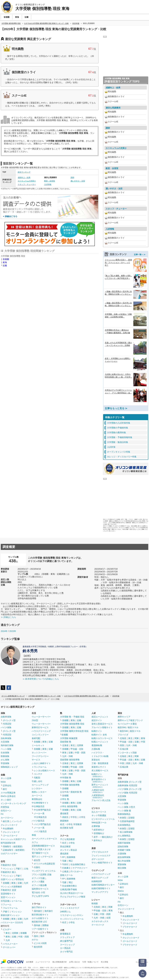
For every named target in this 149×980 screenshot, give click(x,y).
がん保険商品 (124, 836)
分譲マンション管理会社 (12, 879)
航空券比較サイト (40, 915)
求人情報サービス (100, 771)
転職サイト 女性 (99, 735)
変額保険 (122, 864)
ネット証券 (6, 778)
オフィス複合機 (39, 885)
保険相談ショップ (9, 767)
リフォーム (6, 904)
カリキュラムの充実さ (27, 181)
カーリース (37, 796)
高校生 (65, 817)
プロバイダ (123, 735)
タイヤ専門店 (66, 952)
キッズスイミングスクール (72, 919)
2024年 (4, 631)
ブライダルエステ (100, 852)
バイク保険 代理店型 (127, 793)
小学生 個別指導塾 (69, 806)
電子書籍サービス (40, 853)
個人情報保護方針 (60, 962)
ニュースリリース (43, 962)
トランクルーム (39, 767)
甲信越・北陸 (77, 749)
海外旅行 (49, 911)
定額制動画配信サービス (43, 846)
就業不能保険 (124, 843)
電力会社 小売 (38, 892)
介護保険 (122, 854)
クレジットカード (9, 825)
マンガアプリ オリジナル (44, 871)
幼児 (64, 843)
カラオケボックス (100, 921)
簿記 (71, 861)
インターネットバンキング (13, 803)
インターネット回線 (127, 753)
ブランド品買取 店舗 (42, 875)
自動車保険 (6, 717)
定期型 (131, 818)
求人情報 (104, 962)
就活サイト (97, 720)
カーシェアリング (40, 785)
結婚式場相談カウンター (103, 885)
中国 (143, 742)
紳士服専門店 (66, 941)
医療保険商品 (124, 814)
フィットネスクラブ (70, 908)
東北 (8, 933)
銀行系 (6, 821)
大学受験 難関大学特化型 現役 (74, 731)
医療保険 (5, 756)
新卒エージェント (100, 786)
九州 (26, 883)
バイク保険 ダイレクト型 (130, 789)
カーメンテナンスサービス (44, 839)
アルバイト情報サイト (102, 727)
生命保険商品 (124, 825)
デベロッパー (9, 947)
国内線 (37, 925)
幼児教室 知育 (67, 828)
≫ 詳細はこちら (8, 617)
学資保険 (5, 763)
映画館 (95, 903)
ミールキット (38, 745)
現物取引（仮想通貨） (13, 846)
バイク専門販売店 (42, 824)
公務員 (65, 871)
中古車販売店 (38, 806)
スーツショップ (67, 945)
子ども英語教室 (67, 839)
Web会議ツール (99, 823)
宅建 (64, 861)
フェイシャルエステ (101, 856)
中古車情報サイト (40, 803)
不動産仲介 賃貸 (8, 890)
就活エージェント (100, 717)
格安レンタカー (39, 792)
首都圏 (6, 259)
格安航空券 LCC (39, 922)
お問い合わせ (74, 962)
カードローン (7, 818)
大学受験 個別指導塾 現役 (72, 724)
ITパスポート (77, 871)
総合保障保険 (124, 857)
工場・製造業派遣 (100, 763)
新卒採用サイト (99, 780)
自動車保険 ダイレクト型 (130, 782)
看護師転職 (97, 745)
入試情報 (48, 184)
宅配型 (37, 778)
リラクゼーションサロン (72, 915)
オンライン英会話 (68, 850)
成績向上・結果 (24, 178)
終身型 (123, 818)
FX (2, 814)
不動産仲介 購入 (8, 872)
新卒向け (98, 840)
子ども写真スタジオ (41, 849)
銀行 (5, 789)
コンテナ (38, 774)
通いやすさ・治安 (78, 181)
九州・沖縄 (67, 756)
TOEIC (65, 864)
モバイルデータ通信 (127, 724)
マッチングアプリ (100, 892)
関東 (110, 907)
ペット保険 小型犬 (126, 807)
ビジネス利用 (40, 943)
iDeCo (121, 891)
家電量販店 (65, 934)
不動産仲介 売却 (8, 865)
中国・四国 (23, 937)
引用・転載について (90, 962)
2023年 (13, 631)
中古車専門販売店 (42, 810)
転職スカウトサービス (102, 738)
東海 (5, 262)
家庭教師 (64, 821)
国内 (36, 936)
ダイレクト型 (9, 720)
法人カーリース (99, 812)
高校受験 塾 (66, 742)
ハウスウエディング (101, 874)
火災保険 (5, 742)
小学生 (82, 817)
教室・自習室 (50, 181)
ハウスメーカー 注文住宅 (12, 923)
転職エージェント (100, 742)
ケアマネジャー (80, 868)
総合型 (37, 860)
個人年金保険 (124, 861)
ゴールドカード (10, 836)
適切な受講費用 (113, 108)
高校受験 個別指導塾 (70, 760)
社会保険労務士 (78, 864)
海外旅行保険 (7, 745)
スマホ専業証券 (8, 793)
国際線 (45, 925)
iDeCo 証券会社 (8, 796)
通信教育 (64, 813)
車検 (34, 835)
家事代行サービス (40, 727)
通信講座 (64, 854)
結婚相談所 (97, 881)
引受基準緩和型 (127, 821)
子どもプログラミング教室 (73, 897)
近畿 (5, 266)
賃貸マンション (8, 897)
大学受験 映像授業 (69, 738)
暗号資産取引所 (8, 843)
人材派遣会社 (98, 796)
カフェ (35, 842)
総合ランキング (24, 172)
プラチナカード (130, 927)
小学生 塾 (65, 799)
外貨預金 (5, 807)
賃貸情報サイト (8, 894)
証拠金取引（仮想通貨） (14, 850)
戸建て (19, 869)
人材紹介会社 (98, 791)
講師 (72, 178)
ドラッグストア (67, 937)
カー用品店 (65, 948)
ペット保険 (6, 749)
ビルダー (7, 929)
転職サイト (97, 731)
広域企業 (124, 749)
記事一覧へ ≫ (140, 255)
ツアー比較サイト (40, 929)
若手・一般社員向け (103, 837)
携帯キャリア (124, 717)
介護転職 (96, 749)
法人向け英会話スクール (72, 893)
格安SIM (124, 731)
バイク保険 (6, 727)
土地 (26, 869)
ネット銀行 (6, 800)
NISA (3, 782)
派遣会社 (96, 760)
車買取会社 (37, 799)
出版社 (37, 867)
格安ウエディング (100, 878)
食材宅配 (36, 738)
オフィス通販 (38, 882)
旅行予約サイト (39, 907)
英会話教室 (65, 846)
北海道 (65, 745)
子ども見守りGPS (40, 896)
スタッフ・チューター (27, 184)
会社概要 (30, 962)
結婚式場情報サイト (101, 888)
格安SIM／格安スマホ (128, 727)
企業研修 (96, 826)
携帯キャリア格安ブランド (130, 720)
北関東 (15, 933)
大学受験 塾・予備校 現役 (72, 717)
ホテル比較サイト (40, 918)
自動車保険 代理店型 (127, 785)
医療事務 (71, 857)
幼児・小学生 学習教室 (71, 824)
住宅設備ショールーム (11, 901)
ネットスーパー (39, 753)
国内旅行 (38, 911)
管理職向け (99, 833)
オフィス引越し (39, 878)
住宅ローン (6, 811)
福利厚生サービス (40, 889)
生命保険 (5, 753)
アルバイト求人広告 (101, 800)
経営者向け (99, 830)
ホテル (35, 940)
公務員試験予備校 (68, 889)
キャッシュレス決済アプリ (13, 839)
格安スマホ (135, 731)
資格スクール (66, 875)
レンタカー (37, 788)
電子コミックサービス (42, 857)
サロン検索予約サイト (102, 863)
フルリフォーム (10, 908)
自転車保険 (6, 738)
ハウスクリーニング (41, 731)
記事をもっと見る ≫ (116, 408)
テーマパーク (98, 925)
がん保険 (5, 760)
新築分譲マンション (10, 915)
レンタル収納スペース (44, 771)
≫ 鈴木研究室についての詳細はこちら (41, 679)
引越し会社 (37, 781)
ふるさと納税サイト (41, 763)
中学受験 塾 (66, 778)
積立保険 (122, 868)
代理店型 (7, 724)
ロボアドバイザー (9, 854)
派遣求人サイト (99, 767)
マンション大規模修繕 (11, 887)
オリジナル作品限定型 (44, 864)
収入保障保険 (126, 832)
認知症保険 (123, 846)
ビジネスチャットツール (103, 819)
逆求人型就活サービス (102, 724)
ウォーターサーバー (41, 717)
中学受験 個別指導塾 (70, 785)
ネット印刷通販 (99, 815)
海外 (42, 936)
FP (64, 857)
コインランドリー (40, 735)
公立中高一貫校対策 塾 (71, 792)
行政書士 (66, 868)
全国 (108, 918)
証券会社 (7, 785)
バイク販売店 (38, 821)
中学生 (74, 817)
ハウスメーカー (10, 944)
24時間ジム (65, 912)
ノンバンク (17, 821)
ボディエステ (98, 859)
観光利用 (38, 947)
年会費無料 (8, 829)
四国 (122, 745)
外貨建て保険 (124, 850)
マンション (8, 869)
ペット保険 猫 (124, 811)
